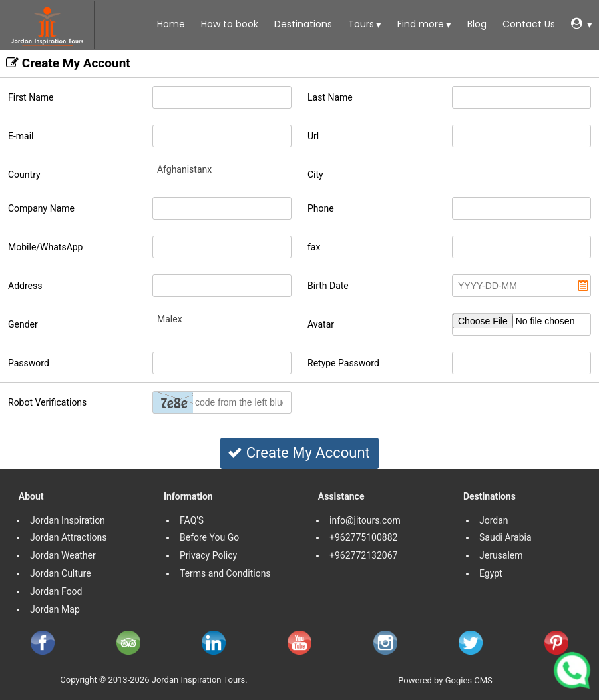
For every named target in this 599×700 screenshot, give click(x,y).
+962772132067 (363, 555)
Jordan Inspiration (68, 520)
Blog (476, 24)
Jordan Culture (61, 573)
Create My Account (299, 453)
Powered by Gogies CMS (445, 680)
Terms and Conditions (226, 573)
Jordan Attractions (69, 537)
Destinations (302, 24)
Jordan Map (55, 609)
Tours (360, 24)
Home (170, 24)
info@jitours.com (365, 520)
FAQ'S (192, 520)
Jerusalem (502, 555)
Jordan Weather (63, 555)
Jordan (494, 520)
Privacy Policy (208, 555)
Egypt (492, 573)
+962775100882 (363, 537)
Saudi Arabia (505, 537)
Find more (419, 24)
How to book (228, 24)
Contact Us (527, 24)
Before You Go (209, 537)
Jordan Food (56, 591)
